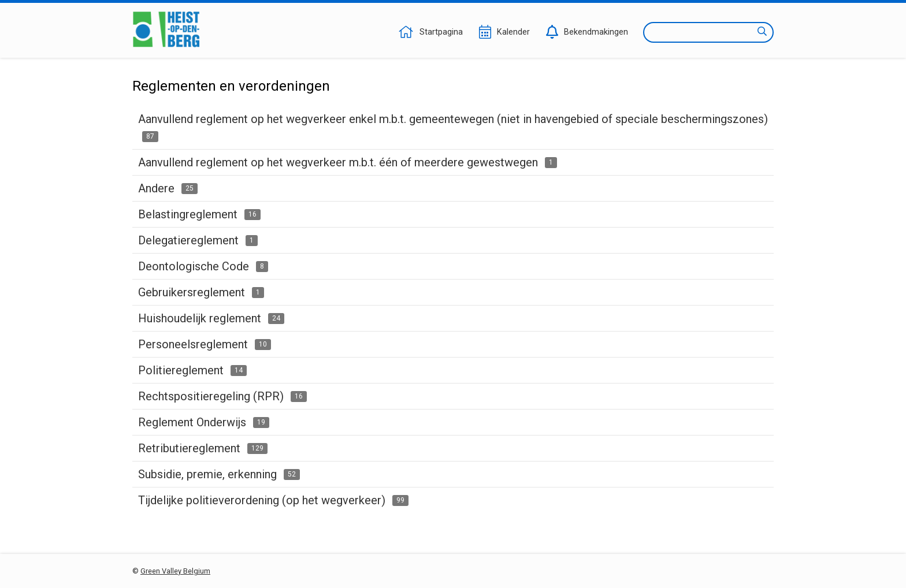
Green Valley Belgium (175, 571)
